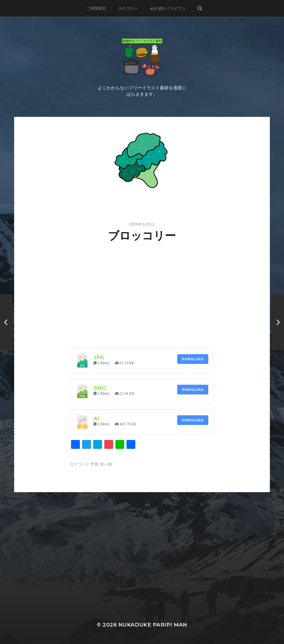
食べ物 (106, 464)
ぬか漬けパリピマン (168, 8)
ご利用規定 (96, 8)
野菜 (94, 464)
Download (193, 359)
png (100, 388)
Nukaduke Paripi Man (153, 625)
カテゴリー (128, 8)
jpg (99, 357)
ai (96, 418)
